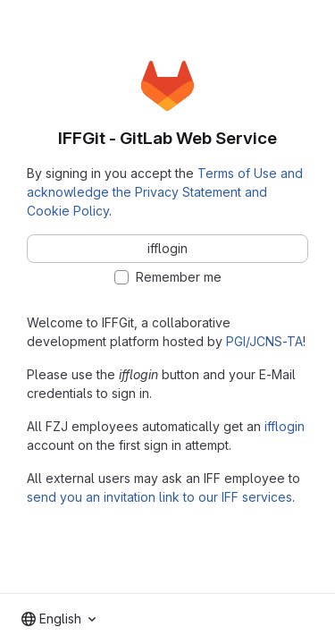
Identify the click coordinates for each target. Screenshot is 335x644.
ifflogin (285, 426)
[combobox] (59, 619)
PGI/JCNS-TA (264, 341)
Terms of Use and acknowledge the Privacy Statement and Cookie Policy (165, 192)
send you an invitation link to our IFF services (159, 497)
